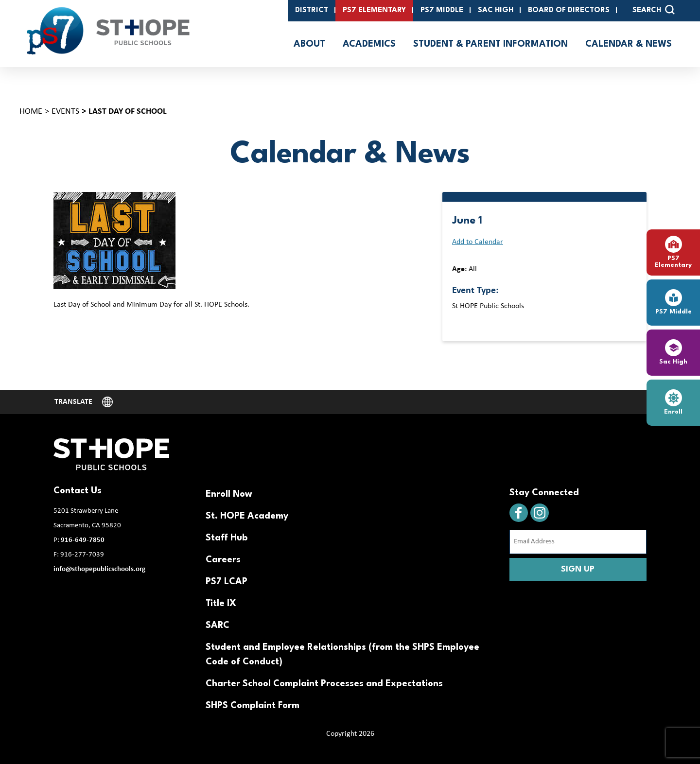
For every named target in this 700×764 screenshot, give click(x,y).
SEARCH (654, 10)
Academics (369, 44)
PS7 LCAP (227, 582)
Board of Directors (569, 10)
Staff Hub (227, 538)
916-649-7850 (83, 540)
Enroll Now (229, 494)
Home (31, 112)
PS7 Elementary (374, 10)
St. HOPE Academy (247, 516)
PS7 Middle (442, 10)
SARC (218, 625)
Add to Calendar (478, 242)
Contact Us (78, 491)
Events (65, 112)
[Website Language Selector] (84, 402)
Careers (223, 560)
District (312, 10)
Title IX (221, 604)
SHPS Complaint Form (253, 706)
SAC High (496, 10)
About (309, 44)
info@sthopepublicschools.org (99, 569)
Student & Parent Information (490, 44)
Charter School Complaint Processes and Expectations (324, 684)
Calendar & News (629, 44)
